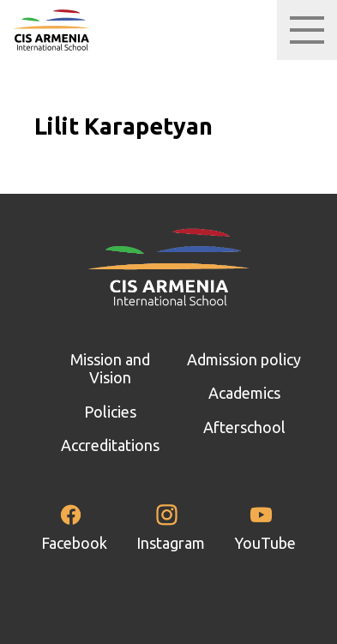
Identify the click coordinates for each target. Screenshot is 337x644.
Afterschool (244, 427)
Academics (244, 393)
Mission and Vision (110, 369)
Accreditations (110, 445)
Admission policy (244, 359)
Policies (110, 412)
